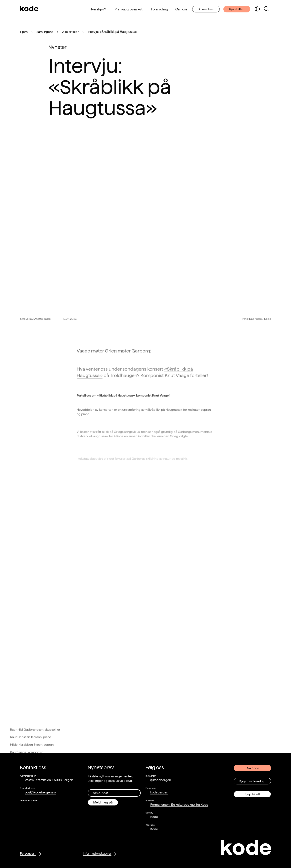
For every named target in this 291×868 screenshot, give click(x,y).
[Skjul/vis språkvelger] (257, 9)
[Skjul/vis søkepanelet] (266, 9)
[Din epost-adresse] (114, 793)
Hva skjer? (98, 9)
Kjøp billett (237, 9)
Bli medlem (206, 9)
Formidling (160, 9)
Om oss (181, 9)
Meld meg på (103, 802)
